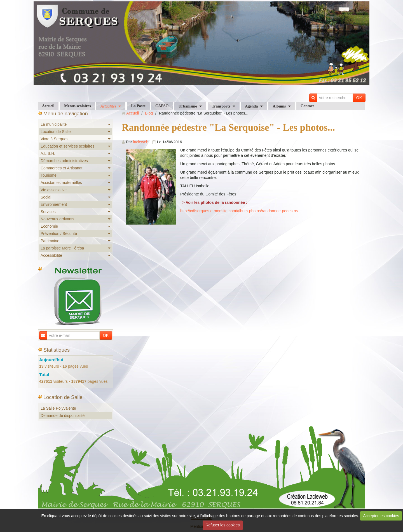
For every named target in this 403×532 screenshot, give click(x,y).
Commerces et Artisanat (61, 168)
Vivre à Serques (54, 139)
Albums (279, 106)
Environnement (54, 204)
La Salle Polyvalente (58, 408)
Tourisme (49, 175)
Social (46, 197)
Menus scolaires (77, 106)
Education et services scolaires (67, 146)
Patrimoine (50, 241)
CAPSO (162, 106)
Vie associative (54, 190)
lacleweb (141, 142)
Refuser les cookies (222, 525)
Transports (221, 106)
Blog (149, 113)
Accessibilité (51, 255)
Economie (49, 226)
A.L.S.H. (48, 153)
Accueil (48, 106)
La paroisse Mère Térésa (62, 248)
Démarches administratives (64, 161)
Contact (307, 106)
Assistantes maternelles (61, 183)
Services (48, 212)
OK (359, 98)
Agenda (252, 106)
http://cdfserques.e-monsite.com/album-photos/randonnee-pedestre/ (239, 211)
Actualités (108, 106)
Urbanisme (188, 106)
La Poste (138, 106)
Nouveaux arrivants (58, 219)
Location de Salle (56, 132)
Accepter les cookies (381, 516)
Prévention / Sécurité (59, 234)
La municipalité (54, 124)
